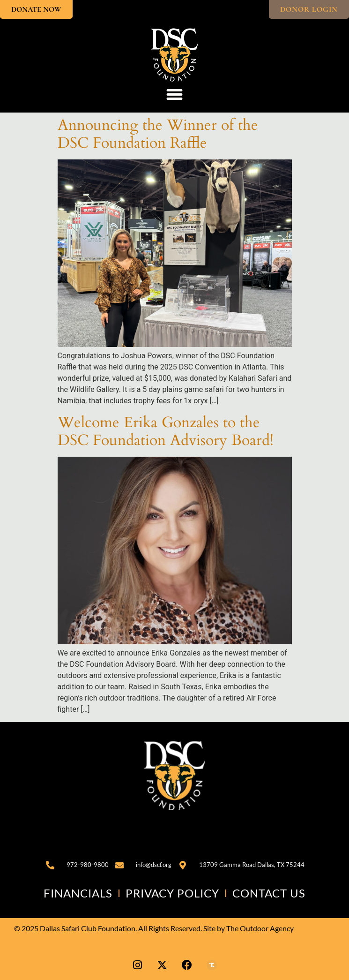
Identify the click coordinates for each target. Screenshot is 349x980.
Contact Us (269, 893)
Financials (78, 893)
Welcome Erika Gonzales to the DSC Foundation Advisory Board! (166, 431)
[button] (175, 95)
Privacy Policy (172, 893)
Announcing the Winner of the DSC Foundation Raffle (158, 134)
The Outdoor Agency (260, 928)
